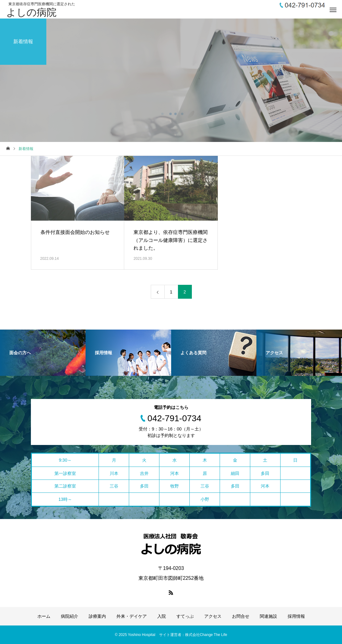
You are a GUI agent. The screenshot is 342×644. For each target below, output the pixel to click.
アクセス (213, 616)
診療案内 (97, 616)
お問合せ (241, 616)
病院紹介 (70, 616)
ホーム (44, 616)
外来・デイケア (132, 616)
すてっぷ (185, 616)
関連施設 (268, 616)
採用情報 (296, 616)
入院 (162, 616)
